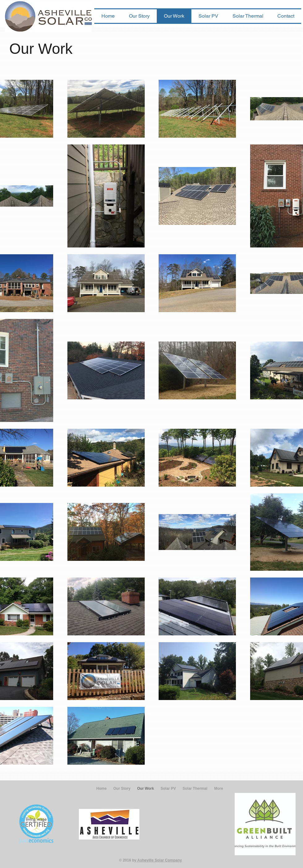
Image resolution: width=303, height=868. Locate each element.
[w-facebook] (295, 5)
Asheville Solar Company (159, 860)
